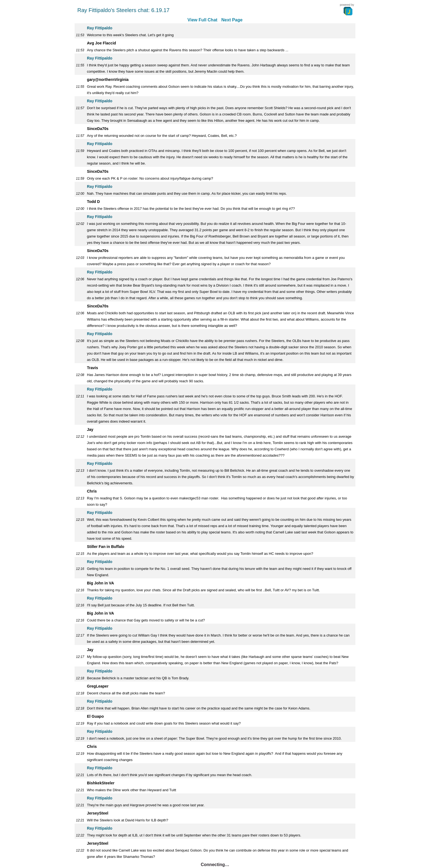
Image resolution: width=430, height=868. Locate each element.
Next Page (232, 20)
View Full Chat (203, 20)
